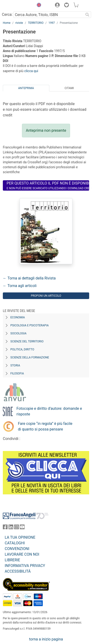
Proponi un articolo (46, 296)
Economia (18, 317)
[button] (38, 6)
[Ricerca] (87, 15)
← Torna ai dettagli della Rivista (29, 278)
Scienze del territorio (27, 341)
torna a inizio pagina (46, 639)
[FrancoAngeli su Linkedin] (11, 528)
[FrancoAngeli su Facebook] (5, 528)
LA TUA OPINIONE (20, 537)
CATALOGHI (15, 543)
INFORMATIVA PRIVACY (25, 566)
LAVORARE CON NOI (22, 554)
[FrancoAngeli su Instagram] (17, 528)
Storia (15, 365)
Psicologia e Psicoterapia (29, 325)
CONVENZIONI (17, 549)
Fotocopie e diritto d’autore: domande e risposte (49, 411)
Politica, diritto (22, 349)
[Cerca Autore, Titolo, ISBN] (48, 15)
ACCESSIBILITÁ (18, 571)
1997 (52, 23)
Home (7, 23)
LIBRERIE (12, 560)
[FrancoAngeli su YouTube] (22, 528)
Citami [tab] (69, 88)
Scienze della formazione (30, 357)
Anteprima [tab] (26, 88)
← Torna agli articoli (20, 286)
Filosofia (17, 373)
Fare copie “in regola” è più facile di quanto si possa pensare (45, 426)
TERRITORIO (36, 23)
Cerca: (7, 14)
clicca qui (31, 71)
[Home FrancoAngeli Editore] (17, 6)
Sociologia (18, 333)
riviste (19, 23)
